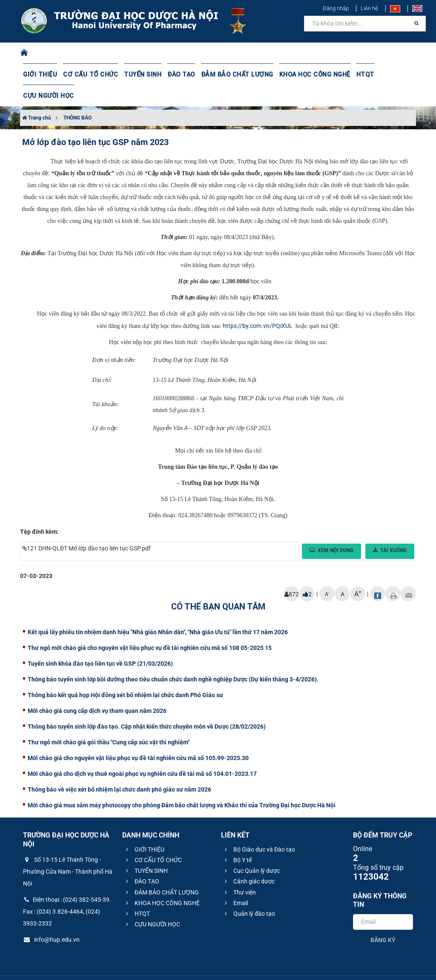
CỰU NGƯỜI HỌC (394, 74)
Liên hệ (369, 8)
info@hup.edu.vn (51, 918)
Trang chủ (37, 97)
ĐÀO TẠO (176, 74)
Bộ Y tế (237, 839)
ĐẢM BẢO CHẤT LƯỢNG (230, 74)
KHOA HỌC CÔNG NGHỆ (305, 74)
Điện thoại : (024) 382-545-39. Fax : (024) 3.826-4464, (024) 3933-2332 (67, 890)
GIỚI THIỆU (40, 74)
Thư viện (239, 871)
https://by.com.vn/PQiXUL (258, 305)
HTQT (355, 74)
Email (235, 882)
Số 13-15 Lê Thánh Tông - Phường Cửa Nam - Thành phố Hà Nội (68, 850)
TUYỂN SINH (138, 74)
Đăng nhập (336, 8)
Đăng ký (383, 919)
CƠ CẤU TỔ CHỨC (88, 74)
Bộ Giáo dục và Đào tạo (259, 828)
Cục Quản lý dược (251, 849)
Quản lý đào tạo (249, 892)
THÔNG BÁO (77, 97)
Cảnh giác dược (248, 860)
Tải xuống (390, 529)
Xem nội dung (331, 529)
